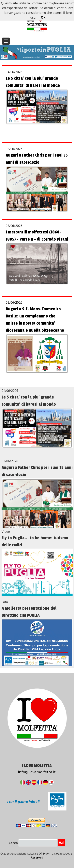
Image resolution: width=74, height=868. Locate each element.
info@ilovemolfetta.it (37, 772)
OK (43, 17)
